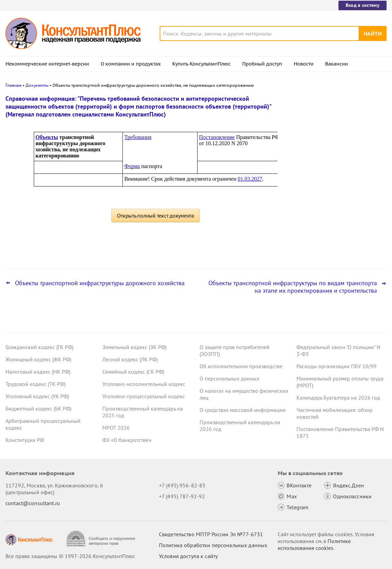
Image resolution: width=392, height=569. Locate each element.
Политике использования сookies (314, 544)
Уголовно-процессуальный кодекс (144, 396)
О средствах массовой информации (243, 410)
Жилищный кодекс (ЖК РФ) (38, 359)
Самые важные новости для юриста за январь (335, 131)
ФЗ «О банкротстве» (127, 440)
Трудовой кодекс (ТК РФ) (35, 384)
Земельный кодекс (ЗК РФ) (134, 347)
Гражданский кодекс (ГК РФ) (39, 347)
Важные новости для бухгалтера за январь (332, 228)
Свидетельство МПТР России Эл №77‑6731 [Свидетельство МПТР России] (211, 534)
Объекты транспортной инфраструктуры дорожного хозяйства (100, 283)
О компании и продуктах (131, 64)
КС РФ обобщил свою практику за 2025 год (336, 198)
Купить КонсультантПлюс (201, 64)
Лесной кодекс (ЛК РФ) (130, 359)
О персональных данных (229, 378)
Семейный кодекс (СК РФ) (133, 372)
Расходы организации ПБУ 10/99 (337, 366)
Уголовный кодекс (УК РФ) (37, 396)
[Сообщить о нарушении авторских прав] (101, 539)
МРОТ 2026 (116, 428)
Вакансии (337, 64)
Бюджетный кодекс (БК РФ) (38, 408)
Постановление (217, 137)
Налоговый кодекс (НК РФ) (38, 372)
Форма (132, 166)
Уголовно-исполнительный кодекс (144, 384)
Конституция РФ (25, 440)
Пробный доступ (262, 64)
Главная (13, 85)
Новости (304, 64)
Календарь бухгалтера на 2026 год (338, 398)
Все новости (305, 247)
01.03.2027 (250, 179)
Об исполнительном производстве (241, 366)
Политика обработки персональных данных (213, 545)
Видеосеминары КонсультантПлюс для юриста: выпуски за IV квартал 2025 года (336, 164)
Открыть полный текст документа (156, 216)
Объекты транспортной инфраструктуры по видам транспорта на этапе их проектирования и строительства (293, 287)
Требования (138, 137)
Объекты (47, 137)
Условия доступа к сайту (188, 556)
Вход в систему (362, 5)
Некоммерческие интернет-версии (47, 64)
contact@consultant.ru (33, 503)
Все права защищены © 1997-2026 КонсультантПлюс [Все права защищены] (70, 556)
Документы (37, 85)
